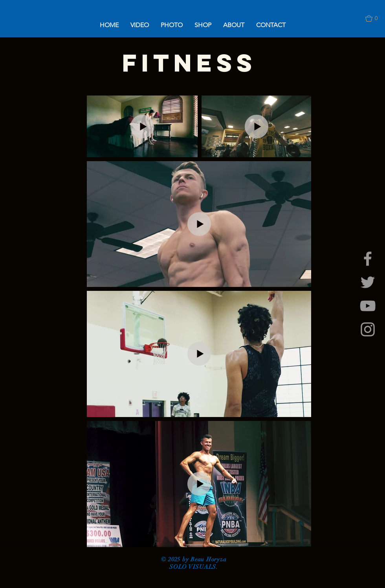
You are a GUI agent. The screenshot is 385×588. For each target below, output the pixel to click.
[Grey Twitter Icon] (368, 282)
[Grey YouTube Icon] (368, 306)
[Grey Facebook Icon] (368, 259)
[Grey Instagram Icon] (368, 329)
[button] (140, 25)
